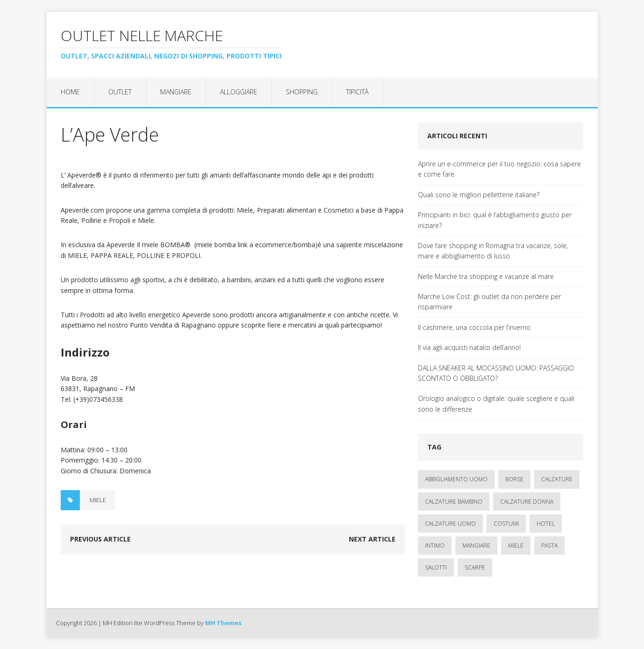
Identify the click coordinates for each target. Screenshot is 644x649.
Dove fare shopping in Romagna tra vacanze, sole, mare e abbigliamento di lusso (493, 251)
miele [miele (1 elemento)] (516, 546)
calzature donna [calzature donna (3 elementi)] (527, 502)
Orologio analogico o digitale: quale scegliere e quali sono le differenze (496, 403)
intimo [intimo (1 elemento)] (435, 546)
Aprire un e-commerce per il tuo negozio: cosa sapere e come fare (499, 169)
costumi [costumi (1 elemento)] (506, 524)
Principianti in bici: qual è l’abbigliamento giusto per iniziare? (495, 220)
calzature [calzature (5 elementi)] (557, 479)
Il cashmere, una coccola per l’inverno (474, 327)
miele (98, 500)
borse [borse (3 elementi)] (514, 479)
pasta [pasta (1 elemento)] (549, 546)
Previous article (100, 539)
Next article (372, 539)
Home (70, 92)
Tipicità (357, 92)
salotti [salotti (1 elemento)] (436, 567)
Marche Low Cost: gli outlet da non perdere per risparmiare (489, 302)
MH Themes (223, 623)
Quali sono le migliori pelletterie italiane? (479, 195)
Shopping (302, 92)
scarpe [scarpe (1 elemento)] (475, 567)
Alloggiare (239, 92)
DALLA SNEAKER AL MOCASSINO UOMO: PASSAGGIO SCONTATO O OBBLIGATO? (496, 373)
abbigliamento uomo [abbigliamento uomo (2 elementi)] (456, 479)
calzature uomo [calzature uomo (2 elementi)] (450, 524)
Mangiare (176, 92)
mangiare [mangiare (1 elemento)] (476, 546)
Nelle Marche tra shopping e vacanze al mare (486, 276)
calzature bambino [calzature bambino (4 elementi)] (454, 502)
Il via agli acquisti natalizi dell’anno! (469, 347)
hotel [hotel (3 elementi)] (546, 524)
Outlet (120, 92)
